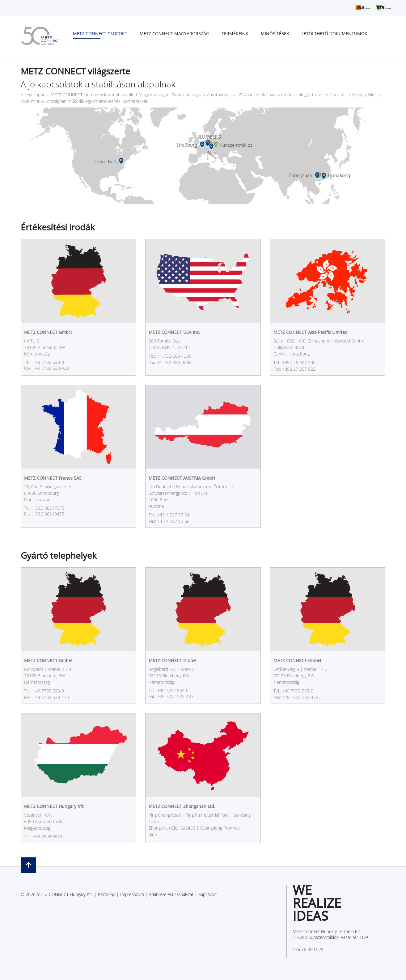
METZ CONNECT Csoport (100, 34)
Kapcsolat (208, 894)
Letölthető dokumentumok (334, 34)
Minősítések (275, 34)
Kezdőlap (107, 894)
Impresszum (132, 894)
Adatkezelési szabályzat (171, 894)
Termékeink (235, 34)
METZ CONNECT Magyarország (174, 34)
